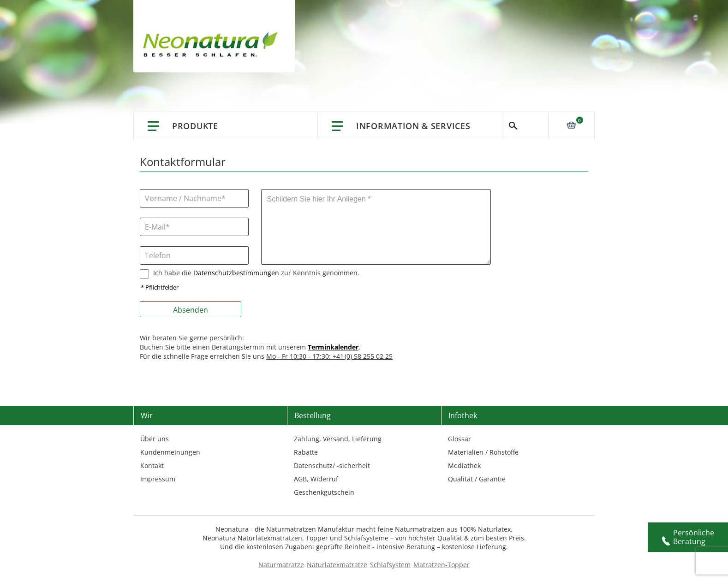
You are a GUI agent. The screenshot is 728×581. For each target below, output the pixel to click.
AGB (300, 479)
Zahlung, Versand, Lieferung (338, 439)
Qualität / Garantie (477, 479)
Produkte (195, 126)
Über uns (155, 439)
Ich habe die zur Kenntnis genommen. (256, 273)
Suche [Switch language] (525, 125)
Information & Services (413, 126)
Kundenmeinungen (170, 452)
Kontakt (152, 465)
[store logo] (213, 46)
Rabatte (306, 452)
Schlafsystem (390, 565)
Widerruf (324, 479)
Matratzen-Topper (442, 565)
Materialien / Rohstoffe (483, 452)
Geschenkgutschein (324, 492)
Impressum (158, 479)
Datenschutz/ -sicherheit (332, 465)
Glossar (459, 439)
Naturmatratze (281, 565)
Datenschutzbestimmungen (236, 273)
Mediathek (464, 465)
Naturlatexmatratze (337, 565)
